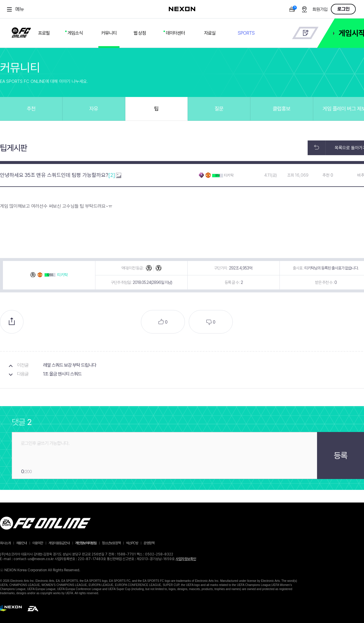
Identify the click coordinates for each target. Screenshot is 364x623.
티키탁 (229, 175)
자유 (94, 109)
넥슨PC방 (132, 543)
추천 (31, 109)
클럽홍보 (282, 109)
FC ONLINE (21, 31)
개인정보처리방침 (86, 543)
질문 (219, 109)
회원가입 (320, 10)
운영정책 (149, 543)
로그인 (343, 9)
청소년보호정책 (111, 543)
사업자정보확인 (186, 559)
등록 (341, 455)
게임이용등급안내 (59, 543)
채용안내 (21, 543)
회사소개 (5, 543)
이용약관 (38, 543)
